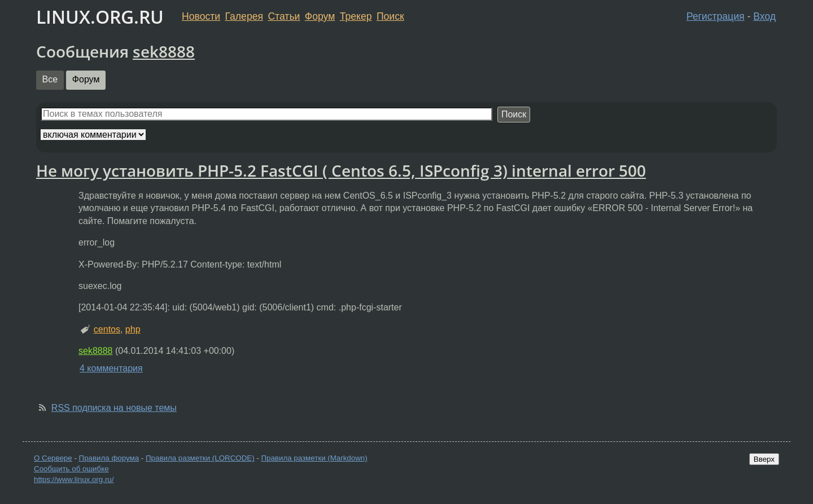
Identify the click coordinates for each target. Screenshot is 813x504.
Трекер (356, 16)
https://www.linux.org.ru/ (74, 479)
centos (107, 329)
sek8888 (164, 51)
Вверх (764, 459)
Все (50, 79)
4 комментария (111, 368)
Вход (764, 16)
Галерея (244, 16)
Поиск (390, 16)
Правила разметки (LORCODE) (200, 458)
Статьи (284, 16)
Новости (201, 16)
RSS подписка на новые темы (114, 408)
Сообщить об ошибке (71, 469)
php (133, 329)
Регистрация (716, 16)
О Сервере (53, 458)
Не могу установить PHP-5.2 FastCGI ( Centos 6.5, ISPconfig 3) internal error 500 (341, 170)
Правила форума (109, 458)
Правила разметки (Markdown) (314, 458)
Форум (320, 16)
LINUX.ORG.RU (100, 17)
